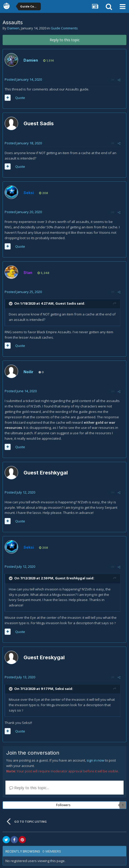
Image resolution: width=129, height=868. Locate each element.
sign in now (95, 760)
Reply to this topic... (29, 788)
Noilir (28, 372)
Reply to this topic (65, 40)
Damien (13, 28)
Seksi (60, 689)
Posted (23, 79)
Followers (63, 805)
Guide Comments (64, 28)
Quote (20, 98)
